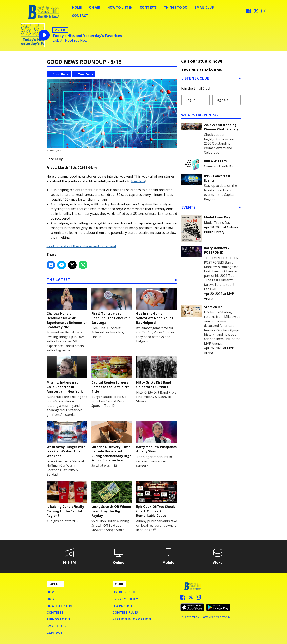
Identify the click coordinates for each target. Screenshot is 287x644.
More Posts (85, 74)
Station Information (132, 619)
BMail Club (204, 7)
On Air (94, 7)
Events (188, 208)
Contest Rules (125, 612)
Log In (190, 100)
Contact (80, 16)
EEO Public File (125, 606)
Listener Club (195, 79)
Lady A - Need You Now (70, 41)
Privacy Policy (125, 599)
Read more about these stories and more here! (81, 246)
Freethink (138, 181)
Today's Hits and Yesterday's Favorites (87, 36)
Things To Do (176, 7)
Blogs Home (61, 74)
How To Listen (120, 7)
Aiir (227, 617)
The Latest (58, 280)
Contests (148, 7)
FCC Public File (125, 592)
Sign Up (223, 100)
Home (77, 7)
